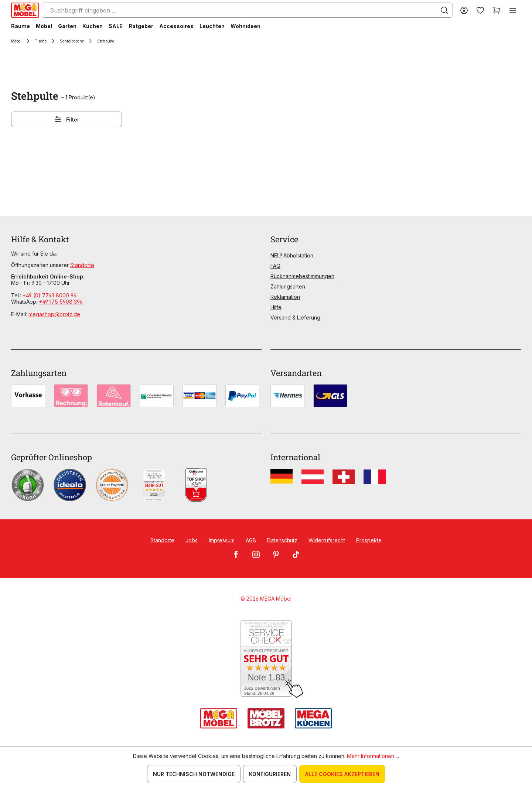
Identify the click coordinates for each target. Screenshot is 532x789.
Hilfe (276, 307)
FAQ (275, 266)
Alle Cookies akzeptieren (342, 774)
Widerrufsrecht (327, 540)
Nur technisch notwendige (194, 774)
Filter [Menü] (66, 119)
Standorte (82, 265)
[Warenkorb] (497, 10)
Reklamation (285, 297)
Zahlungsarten (288, 286)
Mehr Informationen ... (373, 756)
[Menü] (513, 10)
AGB (251, 540)
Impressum (222, 540)
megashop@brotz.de (54, 314)
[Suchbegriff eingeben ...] (247, 10)
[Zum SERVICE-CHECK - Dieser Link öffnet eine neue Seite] (266, 659)
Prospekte (369, 540)
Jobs (192, 540)
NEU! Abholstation (292, 255)
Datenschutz (282, 540)
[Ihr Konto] (464, 10)
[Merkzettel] (480, 10)
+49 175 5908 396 (61, 302)
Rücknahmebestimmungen (302, 276)
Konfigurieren (270, 774)
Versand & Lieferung (295, 317)
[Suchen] (444, 10)
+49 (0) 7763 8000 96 (50, 295)
